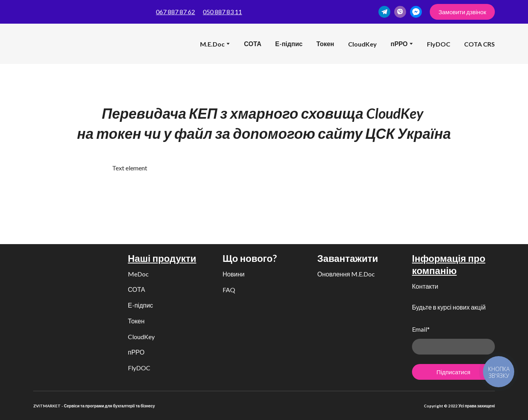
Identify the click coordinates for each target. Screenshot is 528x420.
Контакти (425, 286)
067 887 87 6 (174, 12)
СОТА (253, 44)
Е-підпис (289, 44)
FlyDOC (439, 44)
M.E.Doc (212, 44)
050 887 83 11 (222, 12)
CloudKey (362, 44)
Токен (325, 44)
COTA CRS (479, 44)
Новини (234, 274)
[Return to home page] (45, 44)
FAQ (229, 290)
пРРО (136, 352)
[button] (384, 12)
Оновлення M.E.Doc (346, 274)
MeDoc (138, 274)
